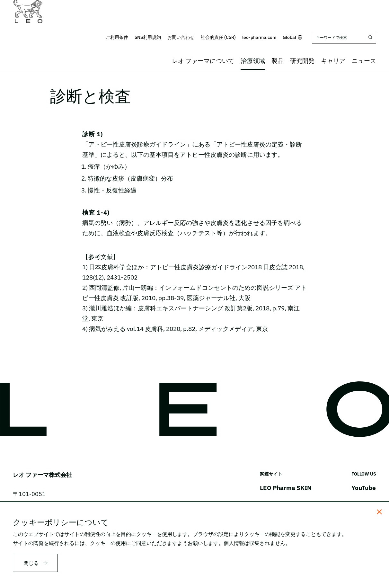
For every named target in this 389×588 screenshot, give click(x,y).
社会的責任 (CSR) (218, 37)
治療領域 (253, 61)
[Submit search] (370, 37)
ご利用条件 (117, 37)
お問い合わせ (181, 37)
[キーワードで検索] (344, 37)
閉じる (31, 563)
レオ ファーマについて (203, 61)
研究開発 (302, 61)
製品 (278, 61)
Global (292, 37)
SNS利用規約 (148, 37)
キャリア (333, 61)
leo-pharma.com (259, 37)
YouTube (364, 488)
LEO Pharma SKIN (286, 488)
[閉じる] (379, 512)
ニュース (364, 61)
